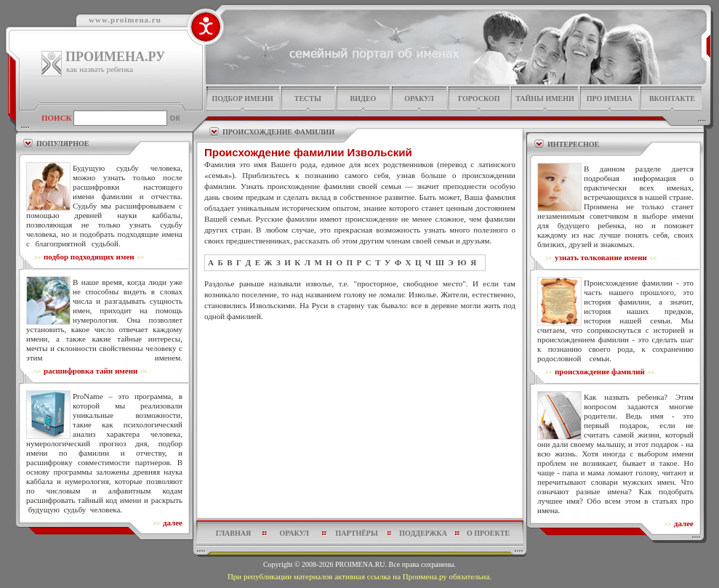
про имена (610, 98)
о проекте (488, 533)
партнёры (357, 533)
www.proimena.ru (125, 20)
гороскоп (479, 98)
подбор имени (242, 98)
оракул (419, 98)
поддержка (423, 533)
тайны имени (545, 98)
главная (233, 533)
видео (363, 98)
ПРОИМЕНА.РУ (115, 57)
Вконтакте (672, 98)
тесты (308, 98)
